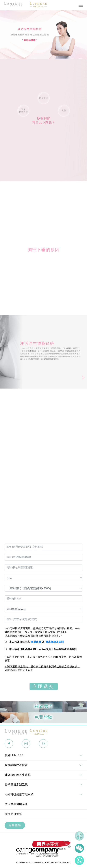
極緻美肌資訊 (13, 814)
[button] (83, 378)
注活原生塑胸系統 (16, 804)
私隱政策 (36, 642)
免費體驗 (15, 825)
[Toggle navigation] (81, 5)
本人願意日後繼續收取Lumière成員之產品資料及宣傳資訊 (43, 649)
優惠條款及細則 (55, 642)
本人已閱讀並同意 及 (36, 642)
